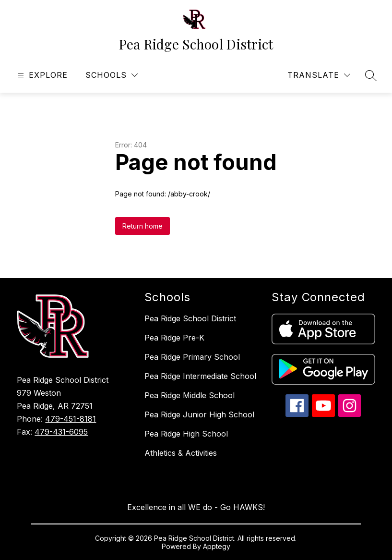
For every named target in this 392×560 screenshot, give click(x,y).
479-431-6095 (61, 432)
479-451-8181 (71, 419)
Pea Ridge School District (190, 318)
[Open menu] (42, 75)
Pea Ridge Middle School (190, 395)
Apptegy (217, 546)
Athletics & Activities (181, 453)
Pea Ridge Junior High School (199, 414)
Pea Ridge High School (186, 434)
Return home (143, 226)
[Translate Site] (319, 75)
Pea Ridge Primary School (192, 357)
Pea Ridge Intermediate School (200, 376)
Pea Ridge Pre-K (174, 338)
